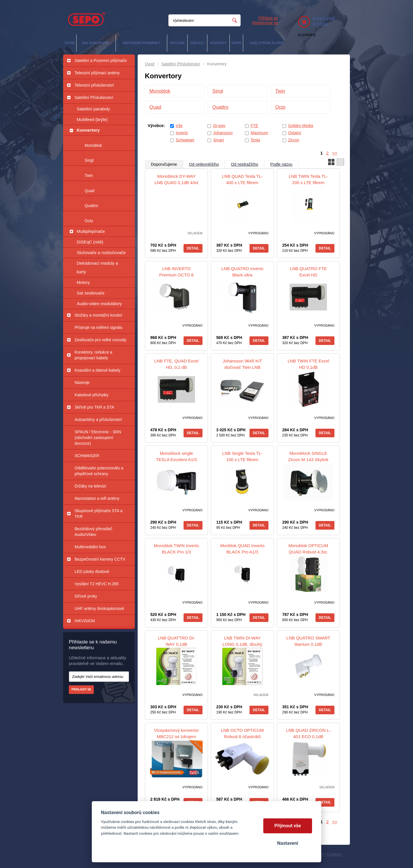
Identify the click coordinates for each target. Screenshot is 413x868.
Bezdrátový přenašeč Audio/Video (93, 532)
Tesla (255, 140)
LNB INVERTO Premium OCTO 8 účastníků (176, 275)
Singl (89, 160)
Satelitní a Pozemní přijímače (101, 61)
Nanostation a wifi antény (97, 498)
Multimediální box (90, 547)
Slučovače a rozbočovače (101, 252)
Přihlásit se (268, 18)
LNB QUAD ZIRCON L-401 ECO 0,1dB (308, 733)
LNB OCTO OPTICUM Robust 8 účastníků (242, 733)
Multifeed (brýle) (92, 119)
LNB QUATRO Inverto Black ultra (242, 272)
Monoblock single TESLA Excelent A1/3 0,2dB (177, 460)
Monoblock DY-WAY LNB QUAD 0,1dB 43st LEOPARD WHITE (177, 183)
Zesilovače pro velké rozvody (101, 340)
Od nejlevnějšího (204, 164)
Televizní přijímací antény (97, 73)
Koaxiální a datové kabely (98, 370)
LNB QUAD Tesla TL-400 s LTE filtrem (242, 179)
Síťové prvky (86, 596)
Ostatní (295, 133)
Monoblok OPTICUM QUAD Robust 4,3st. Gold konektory (308, 552)
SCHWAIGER (87, 456)
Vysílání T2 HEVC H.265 (97, 584)
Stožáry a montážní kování (98, 315)
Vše (179, 126)
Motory (83, 282)
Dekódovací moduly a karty (98, 267)
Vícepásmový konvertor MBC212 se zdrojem (177, 733)
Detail (193, 248)
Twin (89, 175)
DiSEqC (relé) (90, 242)
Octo (89, 221)
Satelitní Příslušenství (94, 97)
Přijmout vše (288, 826)
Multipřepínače (91, 231)
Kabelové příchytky (91, 395)
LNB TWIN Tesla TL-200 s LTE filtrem (308, 179)
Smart (218, 140)
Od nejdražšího (245, 164)
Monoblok (93, 145)
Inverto (182, 133)
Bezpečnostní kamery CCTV (100, 559)
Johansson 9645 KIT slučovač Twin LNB (242, 364)
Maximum (259, 133)
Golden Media (301, 126)
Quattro (91, 206)
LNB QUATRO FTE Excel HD (308, 272)
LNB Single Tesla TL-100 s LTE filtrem (242, 456)
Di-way (219, 126)
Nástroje (82, 383)
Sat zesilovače (91, 293)
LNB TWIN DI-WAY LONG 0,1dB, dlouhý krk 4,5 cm (242, 644)
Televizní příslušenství (94, 85)
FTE (254, 126)
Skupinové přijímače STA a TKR (99, 514)
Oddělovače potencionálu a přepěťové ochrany (99, 471)
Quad (89, 191)
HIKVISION (85, 621)
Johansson (223, 133)
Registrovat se (265, 23)
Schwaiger (185, 140)
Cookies (334, 854)
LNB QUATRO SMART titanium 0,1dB (308, 641)
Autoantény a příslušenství (98, 420)
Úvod (150, 64)
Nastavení (288, 843)
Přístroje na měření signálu (99, 327)
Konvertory (88, 130)
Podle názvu (281, 164)
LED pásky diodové (92, 571)
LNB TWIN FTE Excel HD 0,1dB (308, 364)
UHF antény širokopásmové (99, 608)
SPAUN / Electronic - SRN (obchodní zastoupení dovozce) (98, 438)
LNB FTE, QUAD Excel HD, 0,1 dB (176, 364)
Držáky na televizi (90, 486)
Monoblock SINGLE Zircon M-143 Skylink (308, 456)
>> (335, 153)
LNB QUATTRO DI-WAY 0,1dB (176, 641)
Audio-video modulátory (100, 304)
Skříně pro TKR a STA (94, 407)
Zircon (294, 140)
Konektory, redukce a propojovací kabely (93, 355)
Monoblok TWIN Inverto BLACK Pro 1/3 (176, 549)
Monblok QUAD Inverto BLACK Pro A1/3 (242, 549)
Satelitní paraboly (93, 109)
